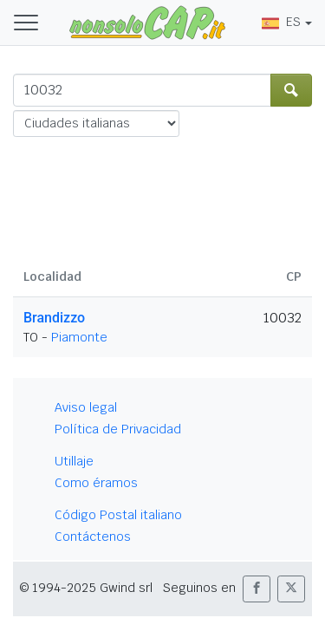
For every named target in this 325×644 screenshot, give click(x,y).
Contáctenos (93, 537)
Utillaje (74, 461)
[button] (257, 589)
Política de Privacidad (118, 429)
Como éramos (96, 483)
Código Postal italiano (118, 515)
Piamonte (79, 337)
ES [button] (281, 22)
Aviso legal (86, 407)
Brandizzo (54, 318)
